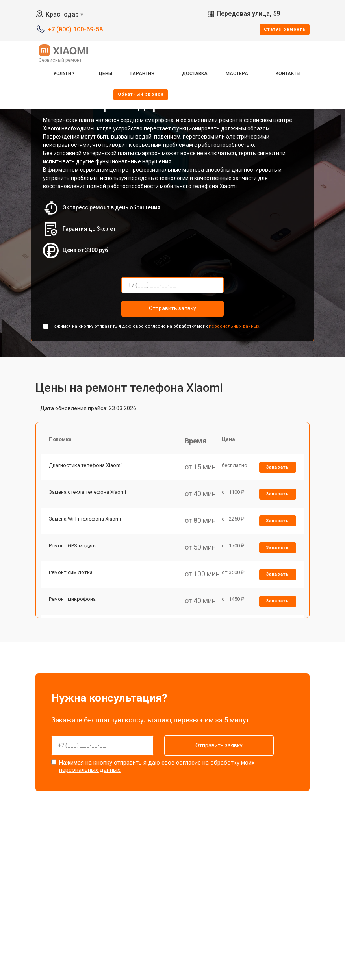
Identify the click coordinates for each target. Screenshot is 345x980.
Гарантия (142, 74)
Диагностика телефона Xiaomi (86, 466)
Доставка (195, 74)
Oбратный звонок (141, 94)
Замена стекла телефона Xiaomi (88, 493)
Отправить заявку (172, 308)
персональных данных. (235, 326)
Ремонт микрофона (73, 603)
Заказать (277, 468)
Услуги (62, 74)
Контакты (288, 74)
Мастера (237, 74)
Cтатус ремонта (285, 29)
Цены (106, 74)
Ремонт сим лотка (71, 575)
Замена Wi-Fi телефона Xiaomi (85, 521)
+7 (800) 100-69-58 (75, 29)
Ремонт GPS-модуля (73, 548)
